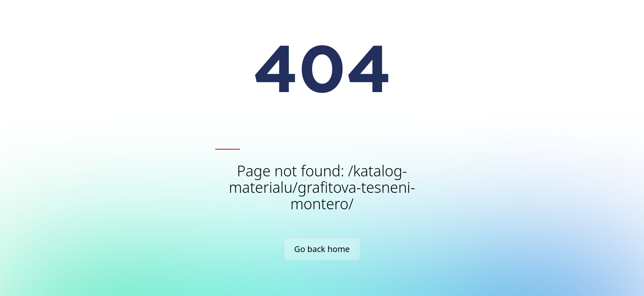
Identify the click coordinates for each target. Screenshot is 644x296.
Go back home (322, 249)
